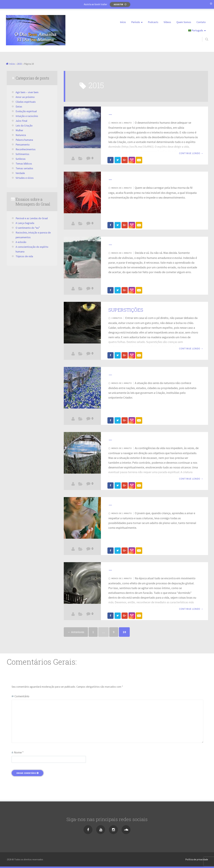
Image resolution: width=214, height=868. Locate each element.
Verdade (20, 173)
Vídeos (167, 22)
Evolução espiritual (80, 159)
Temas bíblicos (24, 164)
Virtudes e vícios (25, 178)
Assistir (118, 4)
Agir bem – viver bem (27, 92)
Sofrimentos (22, 154)
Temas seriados (24, 168)
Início (123, 22)
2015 (19, 64)
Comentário (22, 696)
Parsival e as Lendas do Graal (32, 218)
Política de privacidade (197, 859)
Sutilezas (21, 159)
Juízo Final (80, 615)
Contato (201, 22)
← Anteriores (76, 632)
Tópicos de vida (24, 256)
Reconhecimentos (26, 149)
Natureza (21, 135)
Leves (80, 420)
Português (196, 30)
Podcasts (153, 22)
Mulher (19, 130)
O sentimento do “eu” (28, 228)
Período (136, 22)
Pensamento (23, 145)
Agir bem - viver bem (80, 289)
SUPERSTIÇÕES (126, 310)
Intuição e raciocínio (27, 116)
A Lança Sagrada (25, 223)
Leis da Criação (24, 126)
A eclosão (21, 242)
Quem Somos (184, 22)
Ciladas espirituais (80, 224)
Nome (19, 752)
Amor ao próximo (25, 97)
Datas (19, 107)
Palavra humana (24, 140)
